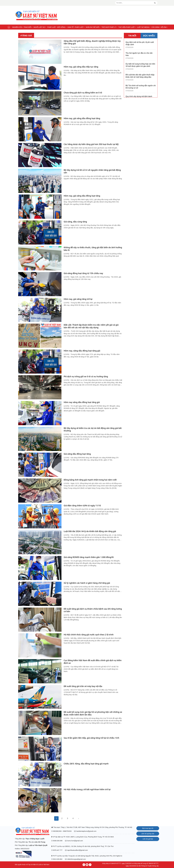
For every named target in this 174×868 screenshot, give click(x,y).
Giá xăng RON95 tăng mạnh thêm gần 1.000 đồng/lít (89, 557)
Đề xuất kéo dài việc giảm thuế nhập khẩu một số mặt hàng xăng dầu (140, 76)
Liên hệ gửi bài (148, 839)
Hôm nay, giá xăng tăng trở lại (78, 299)
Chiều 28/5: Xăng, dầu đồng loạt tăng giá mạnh (86, 764)
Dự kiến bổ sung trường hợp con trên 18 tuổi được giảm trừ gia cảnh (140, 65)
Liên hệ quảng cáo (148, 834)
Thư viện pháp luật (127, 27)
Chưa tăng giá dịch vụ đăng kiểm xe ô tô (83, 93)
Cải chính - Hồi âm (159, 27)
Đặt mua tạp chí (148, 828)
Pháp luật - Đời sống (57, 27)
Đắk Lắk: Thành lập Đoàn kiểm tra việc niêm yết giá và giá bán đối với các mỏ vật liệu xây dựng (91, 326)
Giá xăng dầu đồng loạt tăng (77, 454)
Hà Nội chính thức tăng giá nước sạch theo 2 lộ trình (89, 635)
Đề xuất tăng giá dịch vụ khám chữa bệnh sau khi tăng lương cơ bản (93, 610)
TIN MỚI (132, 36)
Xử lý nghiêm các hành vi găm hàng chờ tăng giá (87, 583)
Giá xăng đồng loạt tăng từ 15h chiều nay (83, 273)
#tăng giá (26, 36)
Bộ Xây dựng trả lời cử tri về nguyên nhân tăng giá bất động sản (92, 171)
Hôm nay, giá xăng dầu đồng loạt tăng (82, 118)
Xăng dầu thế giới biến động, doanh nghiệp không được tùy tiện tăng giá (92, 42)
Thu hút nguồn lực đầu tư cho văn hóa (139, 54)
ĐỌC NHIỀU (149, 36)
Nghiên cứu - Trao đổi (22, 27)
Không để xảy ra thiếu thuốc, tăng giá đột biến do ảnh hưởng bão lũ (93, 249)
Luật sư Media (144, 27)
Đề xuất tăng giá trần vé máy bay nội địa (83, 686)
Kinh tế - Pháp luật (76, 27)
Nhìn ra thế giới (93, 27)
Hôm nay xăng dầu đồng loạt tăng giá (82, 402)
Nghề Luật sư (40, 27)
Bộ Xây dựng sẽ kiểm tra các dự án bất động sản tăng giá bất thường (93, 429)
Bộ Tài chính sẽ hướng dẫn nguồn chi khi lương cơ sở (141, 87)
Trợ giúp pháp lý (109, 27)
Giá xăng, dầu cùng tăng (75, 222)
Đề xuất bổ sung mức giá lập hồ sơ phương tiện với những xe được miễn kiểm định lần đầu (93, 713)
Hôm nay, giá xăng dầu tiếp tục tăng (81, 67)
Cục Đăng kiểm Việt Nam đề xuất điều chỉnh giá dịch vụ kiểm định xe (93, 662)
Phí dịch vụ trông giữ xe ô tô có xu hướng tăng (86, 376)
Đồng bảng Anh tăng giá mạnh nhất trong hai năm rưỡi (90, 480)
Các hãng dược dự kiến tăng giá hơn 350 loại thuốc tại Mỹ (91, 144)
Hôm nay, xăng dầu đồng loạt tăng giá (82, 351)
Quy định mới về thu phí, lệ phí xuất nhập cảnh (140, 43)
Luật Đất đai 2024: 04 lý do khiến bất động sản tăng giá (90, 531)
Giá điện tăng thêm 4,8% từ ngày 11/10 (82, 506)
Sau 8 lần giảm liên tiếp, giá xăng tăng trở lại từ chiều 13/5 (91, 738)
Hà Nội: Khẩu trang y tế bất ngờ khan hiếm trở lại (87, 789)
